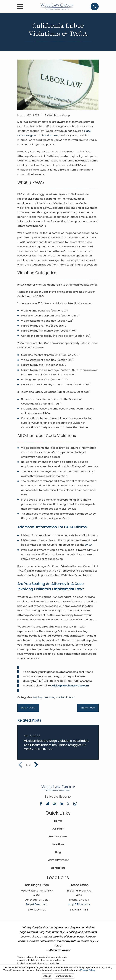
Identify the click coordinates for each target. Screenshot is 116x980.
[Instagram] (75, 804)
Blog (58, 852)
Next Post (88, 708)
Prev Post (28, 708)
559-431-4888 (79, 910)
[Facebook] (41, 804)
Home (58, 821)
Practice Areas (58, 836)
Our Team (58, 829)
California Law (65, 697)
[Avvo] (48, 804)
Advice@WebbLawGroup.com (70, 686)
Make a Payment (58, 860)
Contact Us (58, 868)
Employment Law (44, 697)
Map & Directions (37, 904)
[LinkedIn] (61, 804)
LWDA (89, 545)
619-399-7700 (37, 910)
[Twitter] (68, 804)
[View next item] (36, 765)
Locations (58, 844)
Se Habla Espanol (58, 797)
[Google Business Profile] (55, 804)
